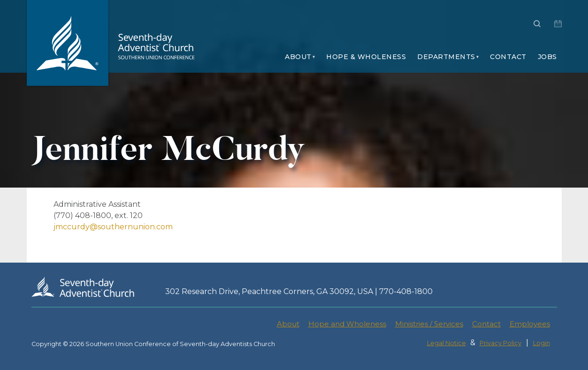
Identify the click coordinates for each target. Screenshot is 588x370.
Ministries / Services (429, 324)
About (298, 57)
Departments (446, 57)
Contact (508, 57)
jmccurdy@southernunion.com (113, 227)
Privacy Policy (500, 343)
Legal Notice (447, 343)
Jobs (547, 57)
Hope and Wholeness (347, 324)
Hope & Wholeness (366, 57)
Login (542, 343)
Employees (530, 324)
